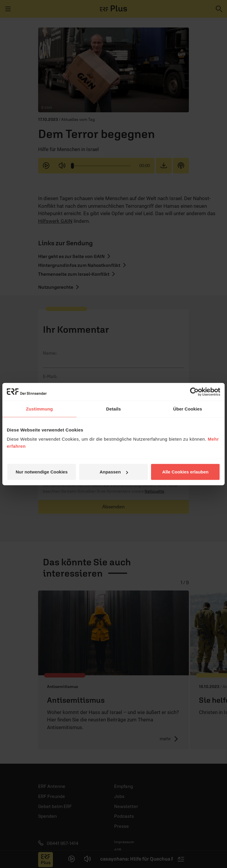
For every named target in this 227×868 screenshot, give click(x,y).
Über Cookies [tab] (188, 409)
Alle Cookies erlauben (185, 472)
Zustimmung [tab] (39, 409)
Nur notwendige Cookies (42, 472)
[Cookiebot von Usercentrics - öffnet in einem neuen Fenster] (194, 392)
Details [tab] (113, 409)
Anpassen (114, 472)
